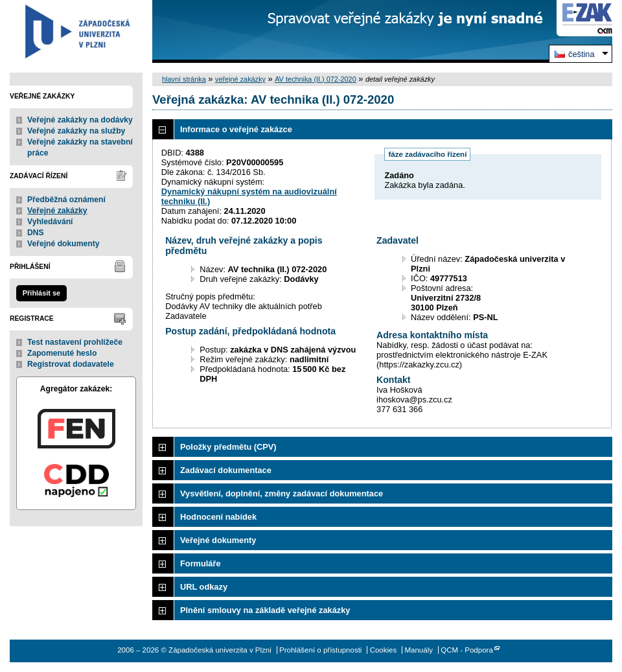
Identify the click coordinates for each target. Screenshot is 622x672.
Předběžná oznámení (66, 200)
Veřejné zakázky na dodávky (80, 120)
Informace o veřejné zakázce (236, 129)
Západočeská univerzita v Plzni (76, 31)
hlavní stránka (184, 79)
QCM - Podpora (467, 650)
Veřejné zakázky (57, 211)
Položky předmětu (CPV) (228, 447)
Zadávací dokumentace (226, 470)
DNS (36, 233)
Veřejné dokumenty (63, 244)
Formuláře (201, 563)
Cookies (384, 650)
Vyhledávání (50, 222)
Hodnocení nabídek (218, 517)
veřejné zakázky (240, 79)
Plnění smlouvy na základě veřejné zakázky (265, 610)
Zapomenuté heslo (62, 353)
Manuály (419, 650)
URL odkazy (204, 587)
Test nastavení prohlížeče (75, 342)
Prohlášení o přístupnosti (320, 650)
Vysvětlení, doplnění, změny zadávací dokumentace (282, 493)
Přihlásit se (41, 293)
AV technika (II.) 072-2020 (316, 79)
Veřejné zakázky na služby (76, 131)
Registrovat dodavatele (71, 364)
